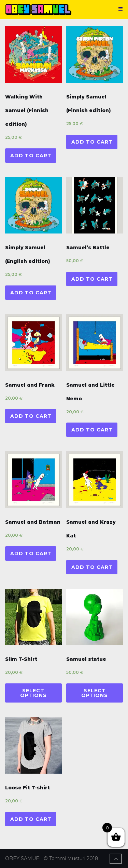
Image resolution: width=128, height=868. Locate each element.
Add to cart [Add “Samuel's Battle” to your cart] (92, 279)
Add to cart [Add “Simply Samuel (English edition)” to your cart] (31, 293)
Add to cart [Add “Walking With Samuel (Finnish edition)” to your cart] (31, 156)
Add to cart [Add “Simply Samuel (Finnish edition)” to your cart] (92, 142)
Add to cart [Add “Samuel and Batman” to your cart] (31, 553)
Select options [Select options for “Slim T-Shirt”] (33, 693)
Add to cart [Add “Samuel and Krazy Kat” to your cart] (92, 567)
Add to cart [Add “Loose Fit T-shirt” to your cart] (31, 819)
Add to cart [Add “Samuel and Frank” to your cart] (31, 416)
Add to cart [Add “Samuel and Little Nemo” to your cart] (92, 430)
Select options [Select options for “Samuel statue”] (95, 693)
